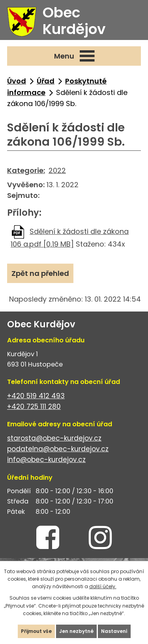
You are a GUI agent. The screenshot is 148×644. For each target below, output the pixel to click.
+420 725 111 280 (34, 407)
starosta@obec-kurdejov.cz (54, 438)
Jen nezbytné (76, 631)
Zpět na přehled (40, 273)
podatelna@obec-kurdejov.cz (58, 449)
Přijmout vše (36, 631)
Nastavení (114, 631)
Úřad (46, 81)
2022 (57, 170)
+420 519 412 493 (36, 396)
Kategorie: (26, 170)
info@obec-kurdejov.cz (46, 460)
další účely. (103, 586)
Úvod (17, 81)
